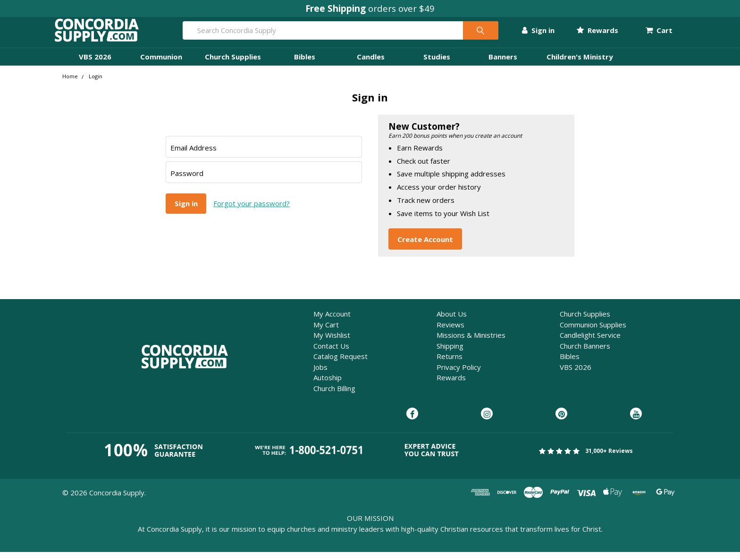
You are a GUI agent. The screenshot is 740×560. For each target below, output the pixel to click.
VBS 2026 (95, 65)
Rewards (589, 34)
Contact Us (331, 354)
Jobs (320, 375)
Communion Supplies (593, 333)
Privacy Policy (459, 375)
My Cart (326, 333)
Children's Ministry (580, 65)
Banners (503, 65)
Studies (437, 65)
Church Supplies (233, 65)
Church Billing (334, 396)
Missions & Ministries (471, 343)
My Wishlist (332, 343)
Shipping (450, 354)
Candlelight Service (590, 343)
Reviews (450, 333)
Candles (371, 65)
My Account (332, 322)
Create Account (425, 247)
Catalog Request (341, 364)
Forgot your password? (252, 211)
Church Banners (585, 354)
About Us (452, 322)
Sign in (530, 34)
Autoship (328, 385)
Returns (450, 364)
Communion (161, 65)
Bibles (305, 65)
